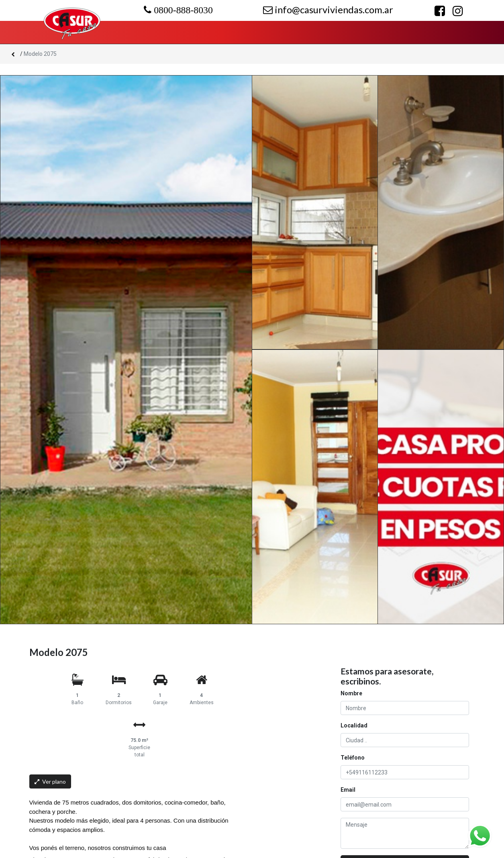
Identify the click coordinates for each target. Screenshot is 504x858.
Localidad (354, 725)
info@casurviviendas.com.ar (328, 10)
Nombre (351, 693)
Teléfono (353, 758)
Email (348, 790)
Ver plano (50, 781)
